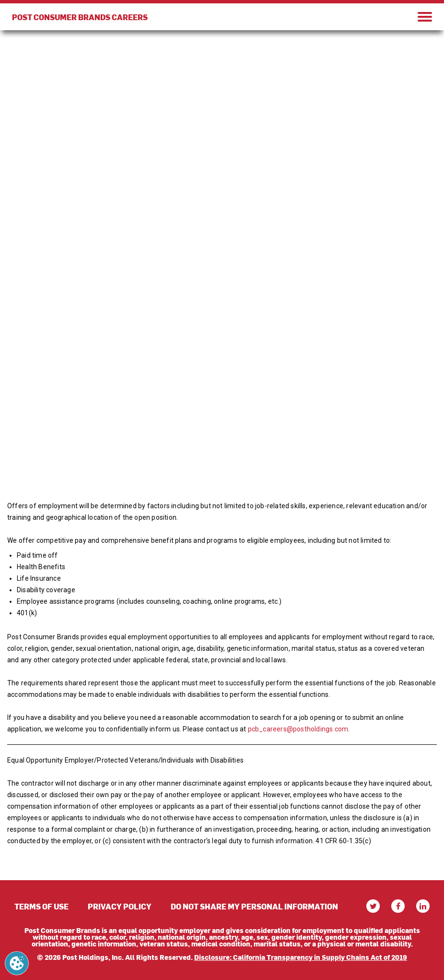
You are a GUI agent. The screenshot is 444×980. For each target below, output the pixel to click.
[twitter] (373, 906)
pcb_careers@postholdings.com (298, 729)
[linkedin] (423, 906)
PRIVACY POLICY (120, 906)
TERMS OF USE (41, 906)
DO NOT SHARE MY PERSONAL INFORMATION (254, 906)
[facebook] (398, 906)
